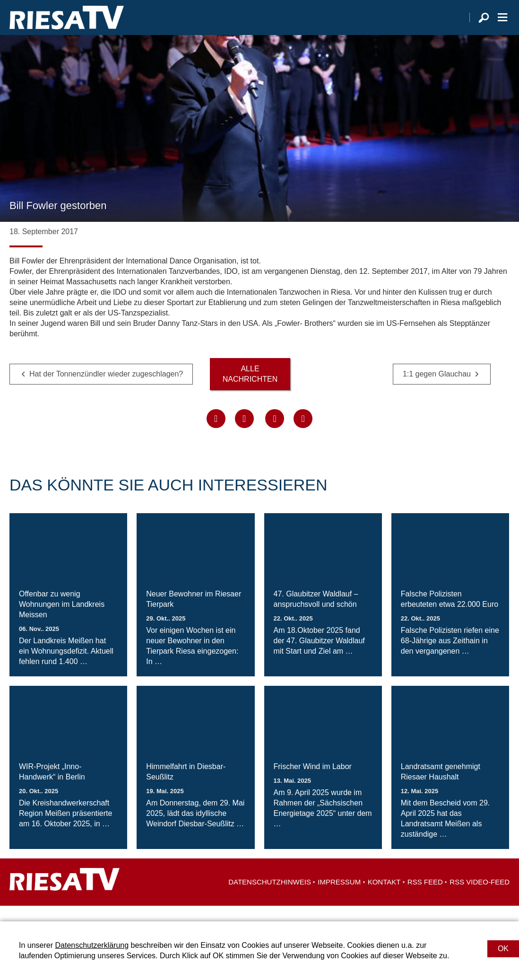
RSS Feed (425, 897)
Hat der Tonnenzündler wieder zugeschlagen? (106, 389)
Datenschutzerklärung (92, 945)
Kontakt (384, 897)
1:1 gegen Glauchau (437, 389)
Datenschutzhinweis (270, 897)
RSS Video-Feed (480, 897)
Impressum (339, 897)
